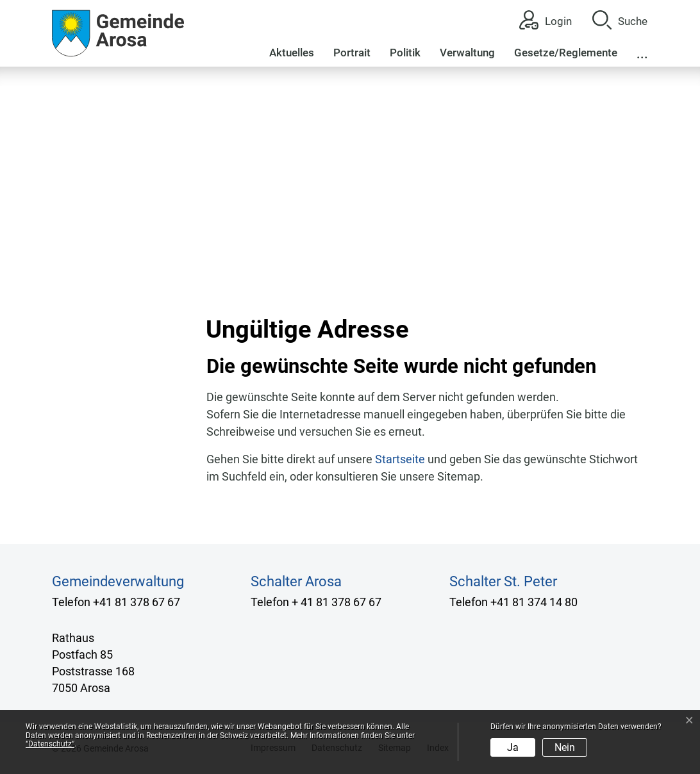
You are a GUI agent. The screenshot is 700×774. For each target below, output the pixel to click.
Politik (405, 53)
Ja (513, 747)
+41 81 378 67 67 (137, 602)
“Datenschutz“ (50, 744)
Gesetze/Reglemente (566, 53)
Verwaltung (467, 53)
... (642, 54)
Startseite (400, 459)
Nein (565, 747)
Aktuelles (292, 53)
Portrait (352, 53)
